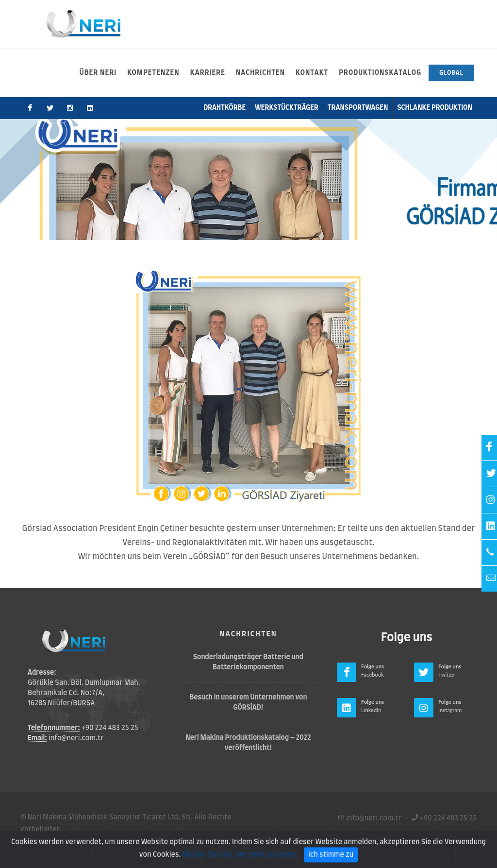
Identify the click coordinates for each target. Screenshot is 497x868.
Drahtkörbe (224, 108)
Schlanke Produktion (435, 108)
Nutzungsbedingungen (58, 842)
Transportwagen (358, 108)
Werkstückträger (287, 108)
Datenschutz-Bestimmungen (151, 842)
